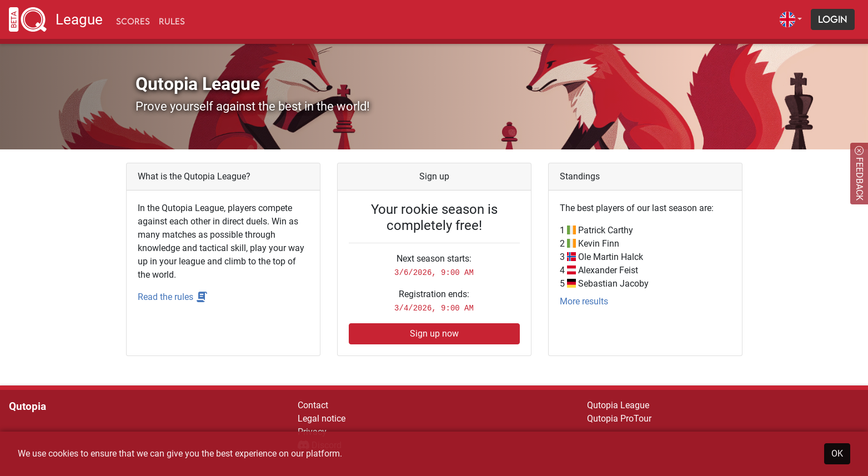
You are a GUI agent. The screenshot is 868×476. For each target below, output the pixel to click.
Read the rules (173, 297)
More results (584, 301)
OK (837, 454)
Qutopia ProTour (619, 419)
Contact (313, 405)
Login (833, 19)
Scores (133, 21)
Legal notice (322, 419)
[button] (791, 20)
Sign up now (434, 334)
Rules (172, 21)
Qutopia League (618, 405)
